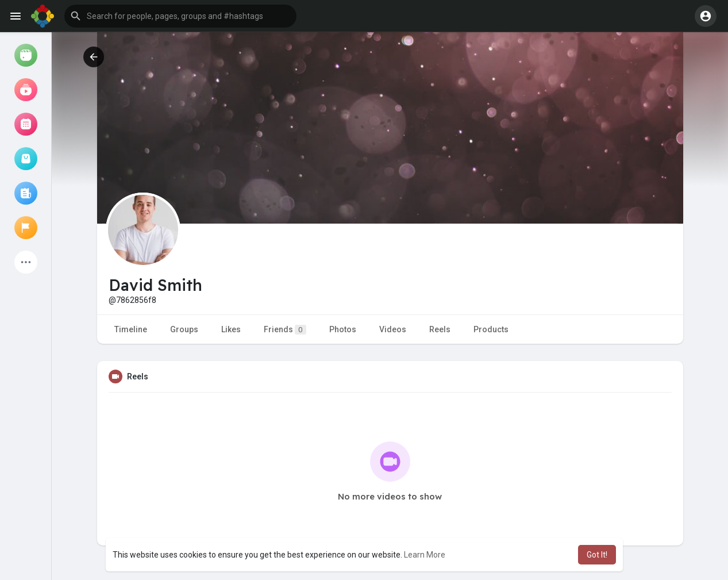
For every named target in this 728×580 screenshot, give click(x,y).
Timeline (131, 329)
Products (491, 329)
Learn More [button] (425, 555)
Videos (393, 329)
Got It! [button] (597, 555)
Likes (231, 329)
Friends (285, 330)
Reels (440, 329)
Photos (343, 329)
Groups (184, 329)
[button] (180, 16)
